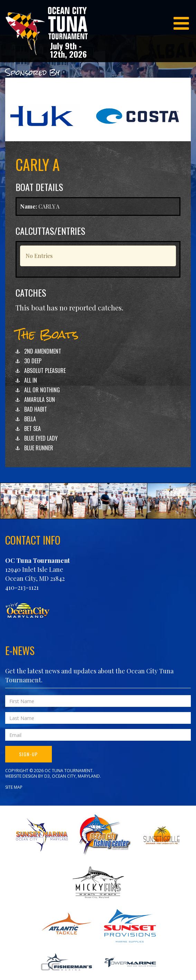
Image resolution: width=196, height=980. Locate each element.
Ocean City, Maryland (76, 776)
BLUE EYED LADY (41, 438)
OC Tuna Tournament (38, 560)
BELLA (30, 419)
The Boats (47, 334)
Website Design (21, 776)
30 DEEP (33, 361)
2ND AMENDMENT (43, 351)
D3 (47, 776)
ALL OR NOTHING (42, 390)
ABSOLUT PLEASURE (45, 371)
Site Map (14, 787)
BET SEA (32, 429)
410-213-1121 (22, 587)
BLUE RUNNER (39, 448)
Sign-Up (29, 754)
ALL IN (31, 380)
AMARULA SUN (40, 400)
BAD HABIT (36, 409)
